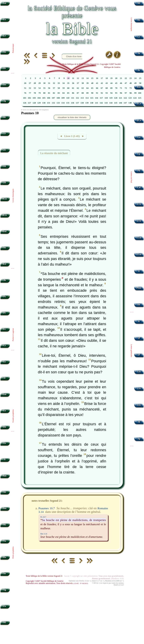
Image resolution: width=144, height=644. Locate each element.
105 (44, 98)
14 (87, 78)
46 (121, 83)
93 (107, 93)
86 (73, 93)
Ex (5, 19)
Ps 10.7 (43, 517)
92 (102, 93)
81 (49, 93)
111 (73, 98)
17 (102, 78)
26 (25, 83)
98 (131, 93)
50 (140, 83)
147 (125, 103)
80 (44, 93)
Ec (5, 329)
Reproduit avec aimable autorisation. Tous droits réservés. (57, 583)
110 (68, 98)
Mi (5, 525)
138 (82, 103)
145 (116, 103)
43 (107, 83)
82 (54, 93)
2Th (139, 221)
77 (30, 93)
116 (97, 98)
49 (135, 83)
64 (87, 88)
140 (92, 103)
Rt (5, 117)
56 (49, 88)
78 (35, 93)
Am (5, 476)
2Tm (139, 254)
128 (34, 103)
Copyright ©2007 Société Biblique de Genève (45, 581)
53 (35, 88)
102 (29, 98)
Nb (5, 52)
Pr (5, 313)
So (5, 573)
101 (25, 98)
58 (59, 88)
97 (126, 93)
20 (116, 78)
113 (82, 98)
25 (140, 78)
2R (5, 183)
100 (140, 93)
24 (135, 78)
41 (97, 83)
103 (34, 98)
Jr (5, 378)
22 (126, 78)
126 (25, 103)
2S (5, 150)
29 (40, 83)
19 (111, 78)
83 (59, 93)
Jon (5, 508)
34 (64, 83)
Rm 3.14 (44, 534)
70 (116, 88)
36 (73, 83)
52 (30, 88)
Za (5, 606)
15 (92, 78)
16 (97, 78)
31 (49, 83)
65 (92, 88)
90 (92, 93)
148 (130, 103)
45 (116, 83)
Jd (139, 422)
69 (111, 88)
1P (139, 338)
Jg (5, 101)
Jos (5, 85)
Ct (5, 345)
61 (73, 88)
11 (73, 78)
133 (58, 103)
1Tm (139, 238)
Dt (5, 68)
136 (73, 103)
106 (48, 98)
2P (139, 355)
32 (54, 83)
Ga (139, 137)
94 (111, 93)
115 (92, 98)
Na (5, 541)
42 (102, 83)
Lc (139, 37)
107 (53, 98)
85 (68, 93)
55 (44, 88)
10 (68, 78)
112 (77, 98)
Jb (5, 280)
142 (101, 103)
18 (107, 78)
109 (63, 98)
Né (5, 248)
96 (121, 93)
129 (39, 103)
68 (107, 88)
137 (77, 103)
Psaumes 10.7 (47, 508)
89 (87, 93)
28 (35, 83)
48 (131, 83)
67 (102, 88)
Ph (139, 171)
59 (64, 88)
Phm (139, 288)
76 (25, 93)
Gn (5, 3)
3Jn (139, 405)
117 (101, 98)
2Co (139, 120)
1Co (139, 104)
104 (39, 98)
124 (135, 98)
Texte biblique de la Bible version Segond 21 (44, 576)
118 (106, 98)
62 (78, 88)
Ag (5, 590)
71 (121, 88)
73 (131, 88)
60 (68, 88)
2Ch (5, 215)
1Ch (5, 199)
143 (106, 103)
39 (87, 83)
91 (97, 93)
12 (78, 78)
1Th (139, 204)
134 (63, 103)
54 (40, 88)
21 (121, 78)
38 (83, 83)
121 (120, 98)
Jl (5, 459)
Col (139, 187)
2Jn (139, 388)
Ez (5, 411)
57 (54, 88)
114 (87, 98)
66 (97, 88)
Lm (5, 394)
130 (44, 103)
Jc (139, 321)
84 (64, 93)
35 (68, 83)
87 (78, 93)
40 (92, 83)
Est (5, 264)
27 (30, 83)
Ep (139, 154)
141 (97, 103)
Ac (139, 70)
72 (126, 88)
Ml (5, 622)
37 (78, 83)
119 (111, 98)
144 (111, 103)
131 (48, 103)
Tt (139, 271)
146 (120, 103)
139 (87, 103)
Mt (139, 3)
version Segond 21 (72, 41)
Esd (5, 231)
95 (116, 93)
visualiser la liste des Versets (72, 117)
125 (140, 98)
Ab (5, 492)
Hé (139, 305)
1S (5, 133)
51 (25, 88)
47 (126, 83)
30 (44, 83)
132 (53, 103)
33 (59, 83)
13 (83, 78)
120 (116, 98)
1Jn (139, 372)
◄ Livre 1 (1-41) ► (72, 136)
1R (5, 166)
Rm (139, 87)
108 (58, 98)
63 (83, 88)
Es (5, 362)
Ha (5, 557)
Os (5, 443)
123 (130, 98)
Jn (139, 53)
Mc (139, 20)
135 (68, 103)
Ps (5, 297)
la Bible (72, 29)
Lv (5, 36)
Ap (139, 439)
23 (131, 78)
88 (83, 93)
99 (135, 93)
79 (40, 93)
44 (111, 83)
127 (29, 103)
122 (125, 98)
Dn (5, 427)
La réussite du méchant (54, 153)
